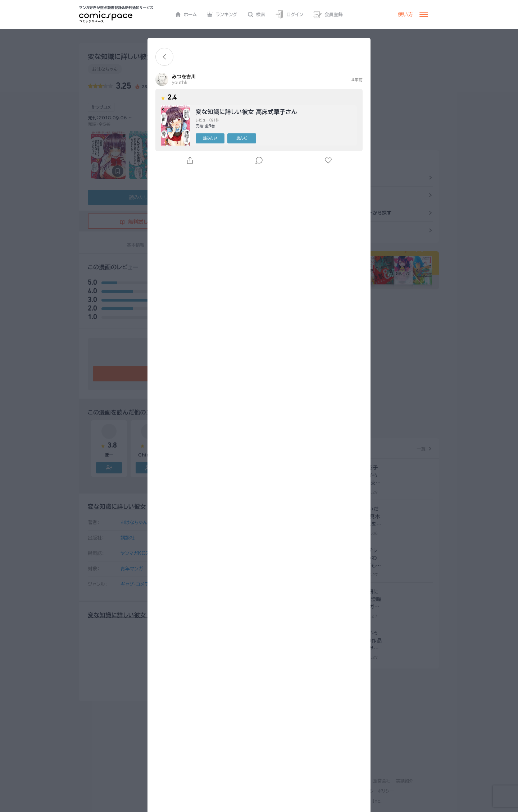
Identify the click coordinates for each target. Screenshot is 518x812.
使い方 (405, 14)
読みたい (210, 138)
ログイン (289, 15)
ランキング (222, 14)
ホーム (186, 14)
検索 (256, 14)
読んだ (242, 138)
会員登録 (328, 15)
